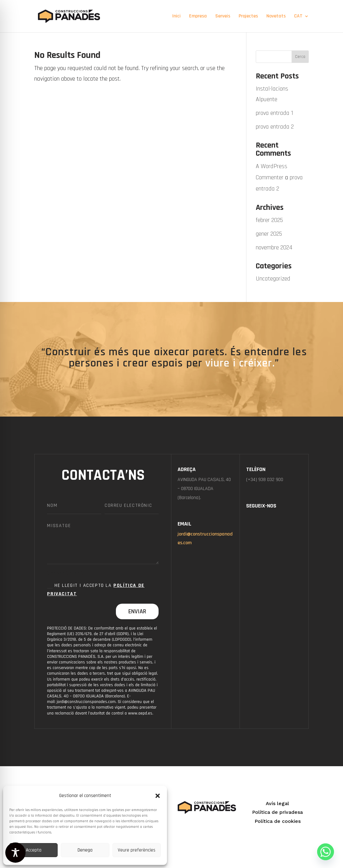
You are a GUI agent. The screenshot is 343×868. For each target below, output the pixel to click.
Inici (176, 17)
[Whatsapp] (326, 852)
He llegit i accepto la (96, 590)
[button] (158, 796)
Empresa (198, 17)
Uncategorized (273, 279)
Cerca (300, 57)
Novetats (276, 17)
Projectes (248, 17)
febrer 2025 (269, 220)
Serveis (223, 17)
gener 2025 (269, 234)
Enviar (137, 611)
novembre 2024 (274, 248)
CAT (298, 17)
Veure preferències (137, 850)
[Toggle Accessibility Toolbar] (15, 853)
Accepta (34, 850)
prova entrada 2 (275, 127)
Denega (85, 850)
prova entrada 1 (274, 113)
